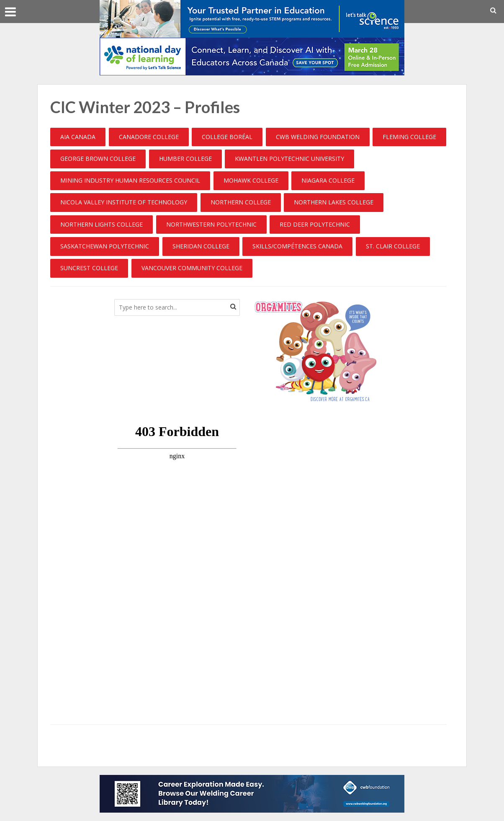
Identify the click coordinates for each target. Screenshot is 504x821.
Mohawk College (251, 180)
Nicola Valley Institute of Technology (124, 202)
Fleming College (409, 137)
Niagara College (328, 180)
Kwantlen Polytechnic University (289, 159)
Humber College (185, 159)
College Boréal (227, 137)
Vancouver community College (192, 268)
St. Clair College (393, 246)
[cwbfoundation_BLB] (252, 793)
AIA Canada (78, 137)
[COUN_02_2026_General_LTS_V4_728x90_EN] (252, 18)
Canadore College (149, 137)
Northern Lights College (102, 224)
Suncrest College (89, 268)
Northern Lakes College (334, 202)
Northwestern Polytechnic (211, 224)
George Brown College (98, 159)
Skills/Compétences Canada (297, 246)
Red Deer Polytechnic (315, 224)
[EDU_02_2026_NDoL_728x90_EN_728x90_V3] (252, 56)
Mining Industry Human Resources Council (130, 180)
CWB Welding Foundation (318, 137)
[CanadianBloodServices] (315, 351)
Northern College (241, 202)
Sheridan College (201, 246)
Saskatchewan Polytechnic (105, 246)
